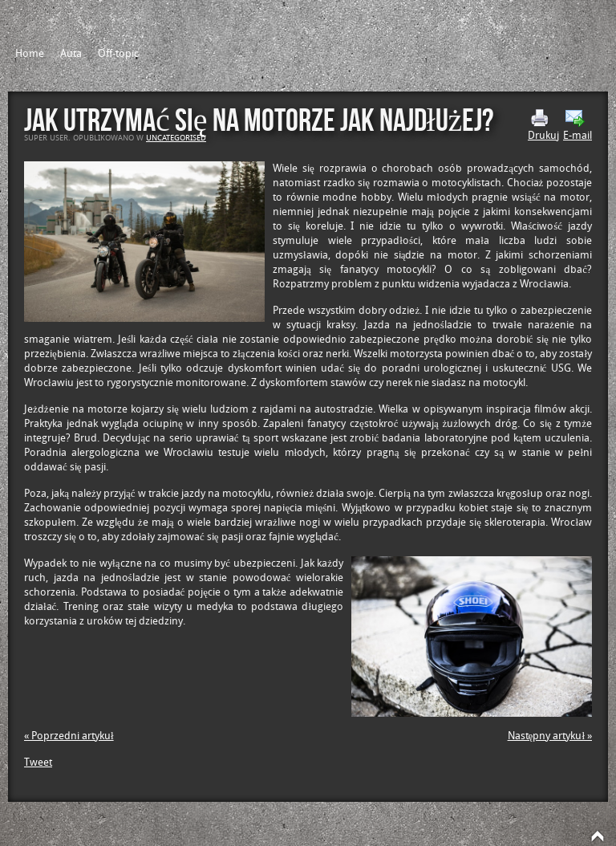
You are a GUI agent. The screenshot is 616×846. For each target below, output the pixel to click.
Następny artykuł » (550, 736)
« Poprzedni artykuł (69, 736)
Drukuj (543, 125)
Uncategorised (176, 138)
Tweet (38, 762)
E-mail (577, 125)
